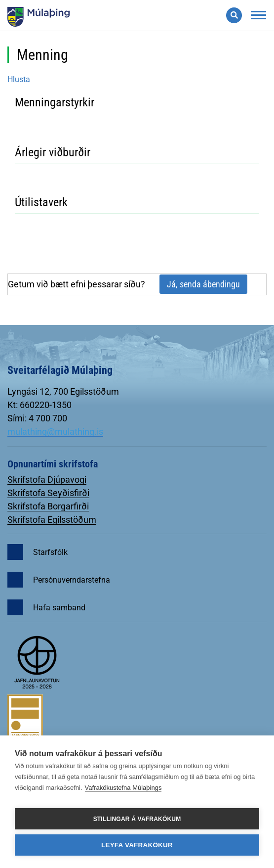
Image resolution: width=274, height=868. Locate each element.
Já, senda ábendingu (203, 284)
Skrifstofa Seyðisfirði (48, 493)
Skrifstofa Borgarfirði (48, 506)
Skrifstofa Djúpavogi (47, 480)
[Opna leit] (234, 15)
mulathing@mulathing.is (55, 432)
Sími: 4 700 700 (37, 418)
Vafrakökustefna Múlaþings (123, 788)
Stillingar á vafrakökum (137, 819)
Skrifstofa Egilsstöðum (52, 520)
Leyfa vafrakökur (137, 845)
